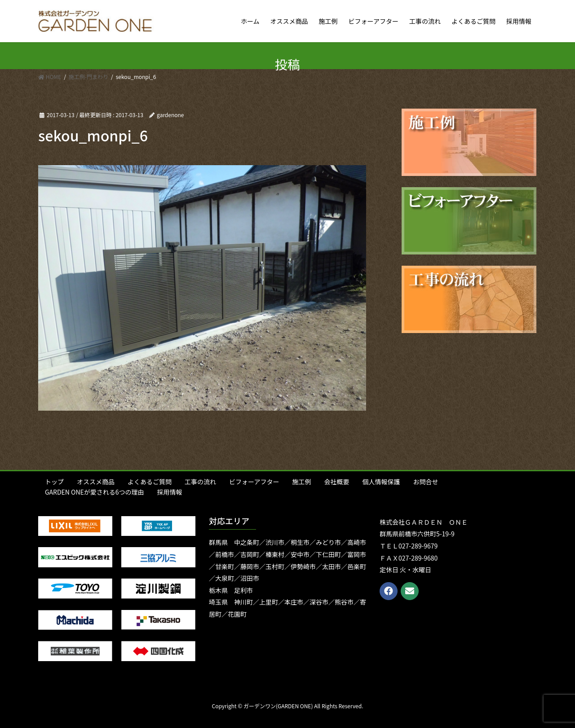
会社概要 (336, 482)
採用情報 (170, 492)
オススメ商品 (96, 482)
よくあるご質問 (150, 482)
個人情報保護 (381, 482)
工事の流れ (200, 482)
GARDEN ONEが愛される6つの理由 (95, 492)
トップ (54, 482)
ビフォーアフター (254, 482)
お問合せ (425, 482)
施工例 (301, 482)
